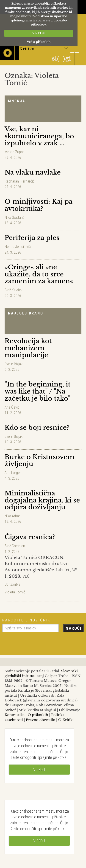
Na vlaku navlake (33, 172)
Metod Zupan (15, 152)
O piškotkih (38, 715)
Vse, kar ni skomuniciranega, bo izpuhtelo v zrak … (39, 136)
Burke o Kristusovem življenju (39, 461)
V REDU (39, 33)
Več (26, 576)
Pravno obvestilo (41, 720)
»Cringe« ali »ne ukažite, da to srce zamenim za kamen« (39, 274)
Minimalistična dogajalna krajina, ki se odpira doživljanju (42, 500)
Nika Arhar (12, 516)
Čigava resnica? (30, 537)
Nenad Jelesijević (18, 247)
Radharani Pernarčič (20, 181)
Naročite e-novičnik (26, 620)
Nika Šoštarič (15, 217)
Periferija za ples (32, 238)
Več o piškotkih (39, 42)
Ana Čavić (12, 407)
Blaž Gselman (15, 546)
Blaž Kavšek (14, 290)
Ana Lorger (13, 473)
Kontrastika (15, 715)
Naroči (74, 628)
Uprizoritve (12, 584)
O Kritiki (66, 720)
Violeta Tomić (15, 592)
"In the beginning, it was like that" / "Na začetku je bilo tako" (37, 391)
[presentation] (37, 642)
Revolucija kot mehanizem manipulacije (28, 348)
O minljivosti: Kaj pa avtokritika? (39, 205)
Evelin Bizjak (14, 364)
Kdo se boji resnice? (37, 428)
